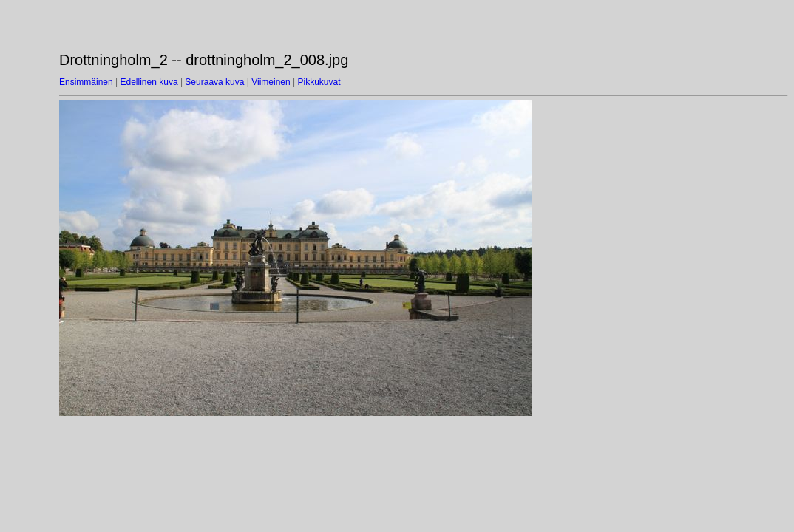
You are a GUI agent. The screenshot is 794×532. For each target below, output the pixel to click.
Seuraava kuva (214, 82)
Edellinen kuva (149, 82)
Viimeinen (271, 82)
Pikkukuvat (319, 82)
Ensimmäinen (86, 82)
